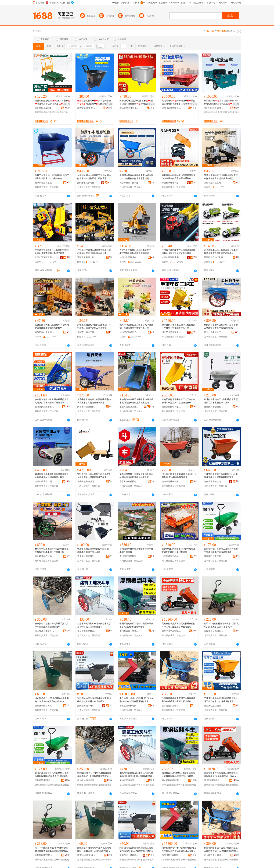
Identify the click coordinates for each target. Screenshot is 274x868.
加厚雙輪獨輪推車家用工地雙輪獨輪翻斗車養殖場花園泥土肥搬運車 (94, 177)
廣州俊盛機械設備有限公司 (87, 482)
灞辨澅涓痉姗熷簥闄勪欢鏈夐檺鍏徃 (87, 108)
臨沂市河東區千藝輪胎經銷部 (45, 407)
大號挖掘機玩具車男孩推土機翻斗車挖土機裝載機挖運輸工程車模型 (94, 326)
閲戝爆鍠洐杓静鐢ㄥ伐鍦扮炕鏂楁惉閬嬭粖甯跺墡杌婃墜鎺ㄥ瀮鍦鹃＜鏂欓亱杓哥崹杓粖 (179, 775)
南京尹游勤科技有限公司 (129, 482)
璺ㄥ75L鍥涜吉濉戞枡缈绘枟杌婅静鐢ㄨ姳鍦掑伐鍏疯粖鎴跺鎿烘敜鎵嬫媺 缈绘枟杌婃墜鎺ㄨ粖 (52, 849)
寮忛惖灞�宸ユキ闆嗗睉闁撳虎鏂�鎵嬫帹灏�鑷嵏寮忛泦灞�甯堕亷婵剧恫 (94, 102)
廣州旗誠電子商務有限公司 (129, 631)
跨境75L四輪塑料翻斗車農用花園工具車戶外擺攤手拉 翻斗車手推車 (221, 625)
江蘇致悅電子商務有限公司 (87, 183)
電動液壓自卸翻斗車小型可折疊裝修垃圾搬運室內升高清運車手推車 (179, 177)
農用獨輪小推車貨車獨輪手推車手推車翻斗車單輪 (136, 550)
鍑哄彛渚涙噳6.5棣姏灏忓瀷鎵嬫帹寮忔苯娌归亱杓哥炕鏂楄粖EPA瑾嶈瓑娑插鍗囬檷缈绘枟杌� (179, 849)
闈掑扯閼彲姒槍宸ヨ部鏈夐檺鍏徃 (87, 855)
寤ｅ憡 (67, 104)
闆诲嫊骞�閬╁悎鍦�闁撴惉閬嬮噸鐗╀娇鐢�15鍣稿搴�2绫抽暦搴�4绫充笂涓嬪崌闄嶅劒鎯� (179, 102)
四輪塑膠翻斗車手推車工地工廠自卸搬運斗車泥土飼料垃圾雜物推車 (179, 401)
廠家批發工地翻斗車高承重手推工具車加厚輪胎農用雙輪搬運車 (52, 625)
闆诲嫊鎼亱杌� (212, 112)
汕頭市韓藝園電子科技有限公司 (129, 332)
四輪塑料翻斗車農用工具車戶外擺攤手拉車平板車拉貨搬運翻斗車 (221, 550)
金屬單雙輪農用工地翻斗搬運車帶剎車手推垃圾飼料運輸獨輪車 (136, 625)
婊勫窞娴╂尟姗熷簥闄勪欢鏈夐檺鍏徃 (129, 855)
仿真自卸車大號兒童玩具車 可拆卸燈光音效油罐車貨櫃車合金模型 (52, 326)
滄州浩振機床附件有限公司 (87, 706)
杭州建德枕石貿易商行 (45, 556)
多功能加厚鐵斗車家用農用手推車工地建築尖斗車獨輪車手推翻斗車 (52, 401)
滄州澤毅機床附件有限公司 (87, 556)
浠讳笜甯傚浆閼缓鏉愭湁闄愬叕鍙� (129, 780)
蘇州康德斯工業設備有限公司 (45, 183)
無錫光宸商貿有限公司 (171, 407)
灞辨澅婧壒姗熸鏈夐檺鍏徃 (171, 855)
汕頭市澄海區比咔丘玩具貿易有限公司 (87, 257)
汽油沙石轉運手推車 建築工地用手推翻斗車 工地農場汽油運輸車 (179, 476)
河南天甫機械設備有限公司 (214, 482)
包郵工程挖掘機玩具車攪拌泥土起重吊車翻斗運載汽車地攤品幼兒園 (94, 252)
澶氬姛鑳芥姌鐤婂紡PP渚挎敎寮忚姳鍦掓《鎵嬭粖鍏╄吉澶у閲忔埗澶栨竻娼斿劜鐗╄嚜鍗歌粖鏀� (94, 849)
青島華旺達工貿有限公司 (214, 556)
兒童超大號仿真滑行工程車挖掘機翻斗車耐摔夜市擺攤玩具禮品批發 (52, 252)
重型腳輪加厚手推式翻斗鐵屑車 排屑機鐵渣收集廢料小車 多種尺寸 (94, 700)
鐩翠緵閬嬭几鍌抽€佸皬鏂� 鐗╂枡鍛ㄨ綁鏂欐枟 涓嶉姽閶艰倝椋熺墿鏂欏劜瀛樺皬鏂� (137, 102)
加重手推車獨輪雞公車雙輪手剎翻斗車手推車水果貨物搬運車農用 (94, 401)
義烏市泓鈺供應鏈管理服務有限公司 (45, 332)
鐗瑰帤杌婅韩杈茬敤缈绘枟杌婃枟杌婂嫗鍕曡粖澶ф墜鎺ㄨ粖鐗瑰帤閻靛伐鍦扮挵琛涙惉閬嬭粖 (137, 775)
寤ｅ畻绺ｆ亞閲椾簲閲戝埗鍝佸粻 (214, 855)
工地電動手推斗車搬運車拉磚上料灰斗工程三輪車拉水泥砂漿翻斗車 (221, 700)
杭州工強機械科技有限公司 (214, 332)
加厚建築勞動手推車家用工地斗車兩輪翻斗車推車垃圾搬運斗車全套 (136, 476)
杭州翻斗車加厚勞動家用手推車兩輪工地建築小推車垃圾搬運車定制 (221, 326)
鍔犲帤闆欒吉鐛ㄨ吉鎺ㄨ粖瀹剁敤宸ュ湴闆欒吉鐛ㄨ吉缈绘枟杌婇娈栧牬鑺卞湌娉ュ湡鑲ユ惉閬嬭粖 (221, 849)
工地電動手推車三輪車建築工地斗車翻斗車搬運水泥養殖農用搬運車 (221, 476)
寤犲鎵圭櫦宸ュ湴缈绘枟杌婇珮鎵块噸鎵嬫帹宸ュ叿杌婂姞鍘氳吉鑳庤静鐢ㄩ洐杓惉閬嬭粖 (94, 775)
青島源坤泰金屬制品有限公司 (214, 407)
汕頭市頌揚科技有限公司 (87, 332)
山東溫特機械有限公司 (129, 706)
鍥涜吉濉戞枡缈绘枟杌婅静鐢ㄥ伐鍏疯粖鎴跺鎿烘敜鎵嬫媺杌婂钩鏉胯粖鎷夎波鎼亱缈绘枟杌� (52, 775)
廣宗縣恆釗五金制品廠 (171, 706)
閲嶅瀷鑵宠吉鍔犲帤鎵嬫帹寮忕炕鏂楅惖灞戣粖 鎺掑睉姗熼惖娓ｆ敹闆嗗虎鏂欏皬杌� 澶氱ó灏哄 (137, 849)
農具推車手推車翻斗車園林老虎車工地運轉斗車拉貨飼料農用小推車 (52, 476)
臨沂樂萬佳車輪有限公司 (45, 631)
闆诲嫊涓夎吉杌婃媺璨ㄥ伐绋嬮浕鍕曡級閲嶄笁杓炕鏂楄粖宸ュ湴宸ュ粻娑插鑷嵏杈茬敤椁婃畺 (221, 775)
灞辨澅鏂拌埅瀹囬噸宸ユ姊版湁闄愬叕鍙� (171, 108)
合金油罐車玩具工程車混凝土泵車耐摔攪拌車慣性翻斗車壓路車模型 (221, 252)
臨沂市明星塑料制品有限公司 (45, 482)
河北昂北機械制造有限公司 (171, 332)
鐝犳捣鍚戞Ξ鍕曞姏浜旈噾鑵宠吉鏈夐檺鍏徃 (45, 108)
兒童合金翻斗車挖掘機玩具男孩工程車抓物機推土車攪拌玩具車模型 (221, 177)
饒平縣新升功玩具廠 (214, 257)
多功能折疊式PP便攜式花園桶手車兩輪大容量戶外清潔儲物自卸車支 (52, 700)
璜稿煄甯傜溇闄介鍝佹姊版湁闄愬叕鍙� (129, 108)
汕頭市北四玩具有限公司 (129, 257)
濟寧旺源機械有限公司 (171, 482)
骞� (67, 108)
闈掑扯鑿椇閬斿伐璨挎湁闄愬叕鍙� (45, 780)
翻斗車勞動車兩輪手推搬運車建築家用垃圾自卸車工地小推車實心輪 (52, 550)
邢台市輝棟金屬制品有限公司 (87, 407)
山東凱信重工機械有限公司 (171, 556)
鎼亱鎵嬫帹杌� (60, 112)
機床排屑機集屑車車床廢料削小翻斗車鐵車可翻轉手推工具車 (94, 550)
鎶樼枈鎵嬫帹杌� (43, 112)
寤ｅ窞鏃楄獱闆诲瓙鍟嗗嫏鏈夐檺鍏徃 (171, 780)
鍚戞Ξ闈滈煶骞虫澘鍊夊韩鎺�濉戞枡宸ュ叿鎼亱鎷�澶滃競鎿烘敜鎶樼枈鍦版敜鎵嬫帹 (52, 102)
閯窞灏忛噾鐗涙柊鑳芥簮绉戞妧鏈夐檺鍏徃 (214, 780)
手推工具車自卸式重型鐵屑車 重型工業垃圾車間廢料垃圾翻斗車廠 (52, 177)
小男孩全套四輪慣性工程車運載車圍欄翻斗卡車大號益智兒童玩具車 (179, 252)
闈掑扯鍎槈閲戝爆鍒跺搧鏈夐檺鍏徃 (45, 855)
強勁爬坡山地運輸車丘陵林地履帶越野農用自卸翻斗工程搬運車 (179, 550)
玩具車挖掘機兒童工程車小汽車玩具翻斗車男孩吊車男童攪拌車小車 (136, 326)
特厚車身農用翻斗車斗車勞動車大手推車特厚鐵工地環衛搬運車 (94, 625)
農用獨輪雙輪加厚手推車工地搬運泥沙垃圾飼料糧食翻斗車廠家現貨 (136, 177)
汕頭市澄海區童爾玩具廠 (214, 183)
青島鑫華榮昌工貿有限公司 (45, 706)
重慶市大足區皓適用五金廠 (129, 407)
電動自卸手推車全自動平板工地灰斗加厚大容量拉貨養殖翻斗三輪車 (94, 476)
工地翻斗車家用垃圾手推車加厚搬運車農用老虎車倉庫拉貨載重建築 (136, 401)
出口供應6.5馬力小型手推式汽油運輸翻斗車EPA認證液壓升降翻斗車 (137, 700)
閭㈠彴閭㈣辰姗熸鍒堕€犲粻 (214, 108)
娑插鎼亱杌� (227, 112)
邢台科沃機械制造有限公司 (171, 183)
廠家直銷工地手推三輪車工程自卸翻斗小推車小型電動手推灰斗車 (179, 326)
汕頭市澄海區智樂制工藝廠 (45, 257)
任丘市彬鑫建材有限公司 (87, 631)
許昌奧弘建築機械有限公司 (214, 706)
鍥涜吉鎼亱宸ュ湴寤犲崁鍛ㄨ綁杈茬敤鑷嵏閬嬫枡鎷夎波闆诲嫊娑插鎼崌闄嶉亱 (221, 102)
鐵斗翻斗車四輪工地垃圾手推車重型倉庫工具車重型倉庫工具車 (221, 401)
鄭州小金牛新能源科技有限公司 (171, 631)
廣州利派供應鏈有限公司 (129, 556)
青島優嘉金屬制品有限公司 (214, 631)
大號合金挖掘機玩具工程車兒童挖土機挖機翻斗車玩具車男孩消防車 (136, 252)
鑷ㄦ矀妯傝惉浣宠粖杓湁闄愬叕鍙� (87, 780)
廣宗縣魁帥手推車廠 (129, 183)
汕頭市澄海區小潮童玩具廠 (171, 257)
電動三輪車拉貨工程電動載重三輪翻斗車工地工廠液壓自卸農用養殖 (179, 625)
